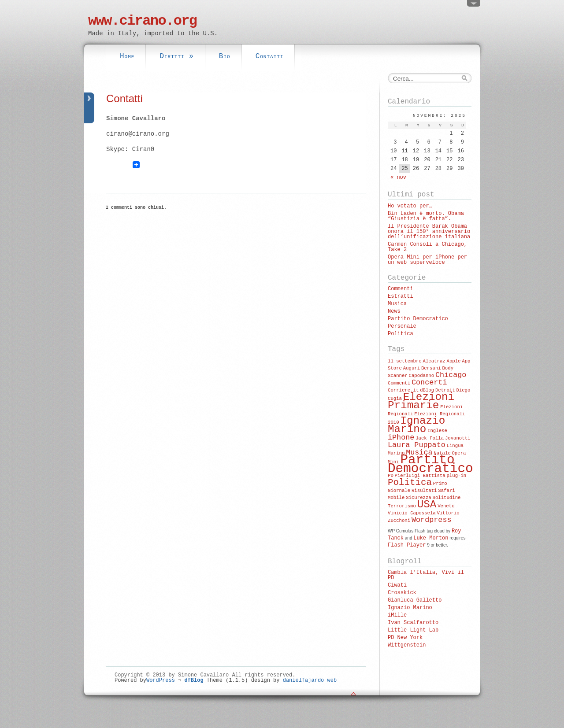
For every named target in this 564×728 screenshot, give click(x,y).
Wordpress (432, 520)
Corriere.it (403, 390)
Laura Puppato (417, 445)
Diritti (176, 56)
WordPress (161, 680)
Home (127, 56)
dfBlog (194, 680)
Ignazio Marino (416, 425)
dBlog (427, 390)
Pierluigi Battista (420, 476)
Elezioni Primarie (421, 401)
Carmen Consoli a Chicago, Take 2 (427, 247)
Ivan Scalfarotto (413, 623)
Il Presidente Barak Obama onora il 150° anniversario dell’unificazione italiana (429, 232)
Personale (402, 326)
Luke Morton (431, 538)
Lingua (455, 446)
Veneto (446, 506)
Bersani (431, 368)
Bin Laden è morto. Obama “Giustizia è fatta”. (426, 216)
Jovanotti (458, 438)
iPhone (401, 438)
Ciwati (397, 585)
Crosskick (402, 593)
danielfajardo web (310, 680)
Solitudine (447, 498)
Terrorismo (402, 506)
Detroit (445, 390)
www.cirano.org (142, 21)
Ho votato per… (410, 206)
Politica (401, 334)
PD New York (405, 638)
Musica (397, 304)
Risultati (424, 491)
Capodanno (422, 376)
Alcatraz (434, 361)
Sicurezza (419, 498)
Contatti (270, 56)
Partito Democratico (418, 319)
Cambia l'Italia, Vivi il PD (426, 575)
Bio (225, 56)
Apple (453, 361)
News (394, 311)
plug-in (456, 476)
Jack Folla (430, 438)
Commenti (401, 289)
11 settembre (405, 361)
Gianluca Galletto (415, 600)
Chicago (451, 375)
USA (427, 504)
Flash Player (407, 545)
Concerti (429, 382)
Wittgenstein (407, 645)
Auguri (412, 368)
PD (391, 476)
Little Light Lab (413, 630)
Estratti (401, 296)
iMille (397, 615)
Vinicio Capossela (412, 513)
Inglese (437, 431)
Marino (396, 453)
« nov (398, 177)
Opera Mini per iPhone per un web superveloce (427, 260)
